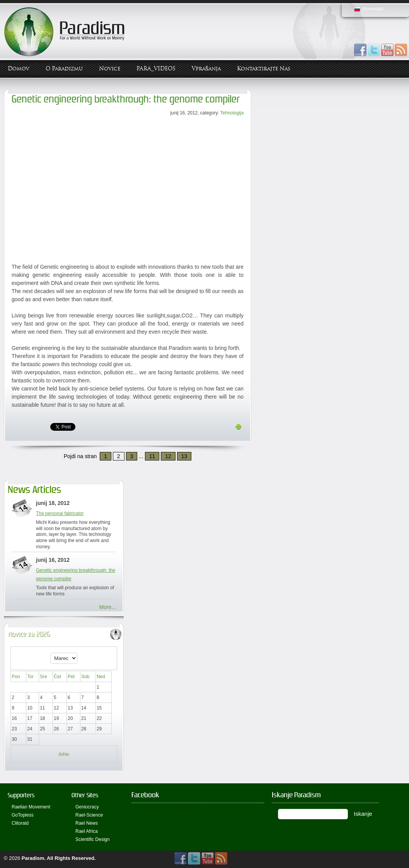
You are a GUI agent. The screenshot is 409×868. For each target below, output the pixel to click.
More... (107, 607)
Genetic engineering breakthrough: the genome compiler (126, 99)
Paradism (33, 858)
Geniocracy (87, 807)
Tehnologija (232, 113)
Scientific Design (93, 839)
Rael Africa (87, 831)
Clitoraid (20, 823)
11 (152, 456)
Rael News (87, 823)
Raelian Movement (31, 807)
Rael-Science (89, 815)
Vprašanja (206, 69)
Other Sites (85, 795)
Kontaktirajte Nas (264, 69)
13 (184, 456)
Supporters (21, 795)
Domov (19, 69)
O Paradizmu (64, 69)
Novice (110, 69)
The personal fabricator (60, 513)
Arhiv (64, 754)
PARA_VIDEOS (156, 69)
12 (168, 456)
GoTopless (23, 815)
